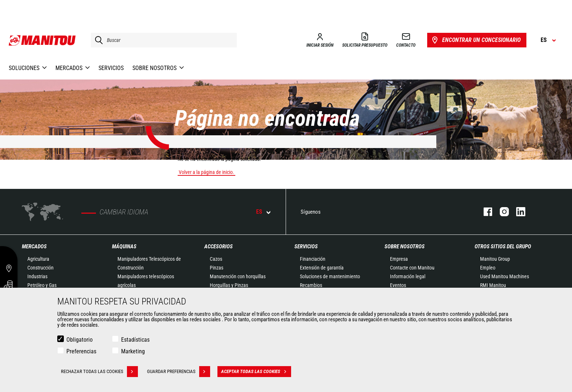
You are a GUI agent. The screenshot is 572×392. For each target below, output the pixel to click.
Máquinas (124, 247)
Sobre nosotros (405, 247)
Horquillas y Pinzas (229, 285)
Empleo (488, 268)
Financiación (313, 259)
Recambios (311, 285)
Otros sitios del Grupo (503, 247)
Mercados (34, 247)
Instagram (501, 212)
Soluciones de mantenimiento (330, 276)
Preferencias (81, 351)
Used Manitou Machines (505, 276)
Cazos (216, 259)
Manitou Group (495, 259)
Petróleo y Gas (42, 285)
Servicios (306, 247)
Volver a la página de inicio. (206, 172)
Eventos (398, 285)
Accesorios (219, 247)
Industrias (37, 276)
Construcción (40, 268)
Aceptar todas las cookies (256, 372)
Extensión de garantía (322, 268)
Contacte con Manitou (412, 268)
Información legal (408, 276)
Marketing (133, 351)
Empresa (399, 259)
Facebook (484, 212)
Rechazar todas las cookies (99, 372)
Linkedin (517, 212)
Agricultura (38, 259)
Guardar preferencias (179, 372)
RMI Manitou (493, 285)
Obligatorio (80, 340)
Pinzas (217, 268)
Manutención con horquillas (238, 276)
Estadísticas (135, 340)
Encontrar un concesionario (476, 40)
